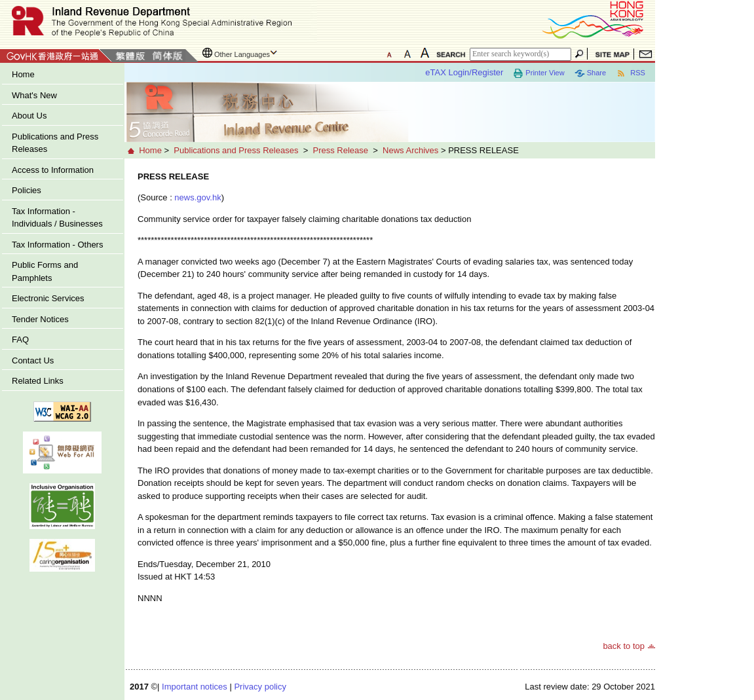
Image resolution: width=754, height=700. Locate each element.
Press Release (340, 150)
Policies (27, 190)
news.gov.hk (198, 197)
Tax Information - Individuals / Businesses (57, 218)
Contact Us (33, 360)
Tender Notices (40, 319)
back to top (624, 646)
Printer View (538, 73)
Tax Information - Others (57, 245)
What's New (34, 95)
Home (23, 74)
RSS (631, 73)
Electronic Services (48, 298)
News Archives (410, 150)
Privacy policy (260, 687)
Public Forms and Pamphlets (45, 271)
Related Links (38, 381)
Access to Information (53, 170)
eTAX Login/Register (464, 72)
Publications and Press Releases (55, 143)
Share (590, 73)
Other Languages (242, 54)
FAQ (20, 340)
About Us (29, 116)
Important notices (195, 687)
